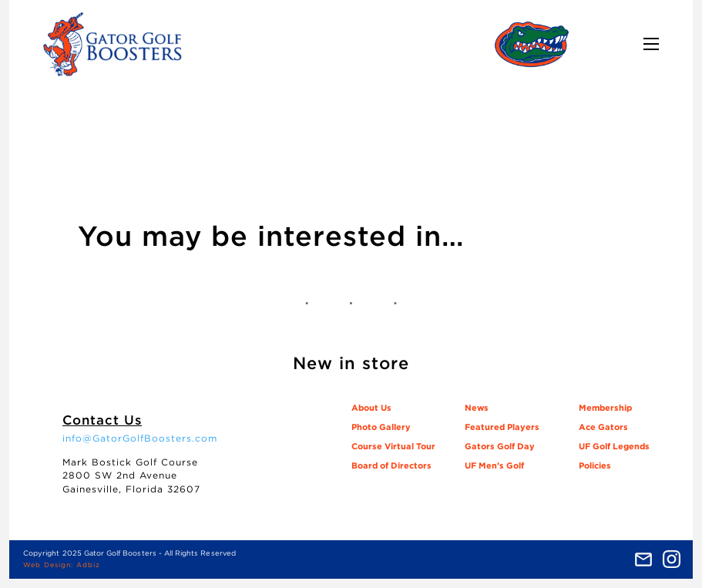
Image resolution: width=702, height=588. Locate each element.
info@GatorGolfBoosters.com (140, 438)
